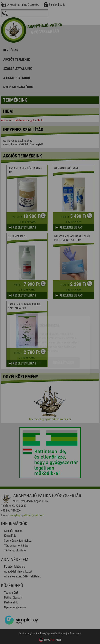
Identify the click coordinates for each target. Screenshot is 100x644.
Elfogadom (32, 339)
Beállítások (64, 339)
